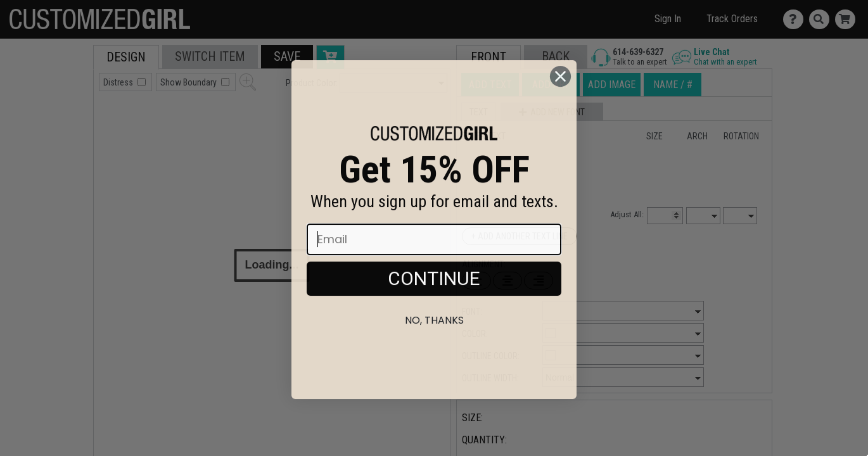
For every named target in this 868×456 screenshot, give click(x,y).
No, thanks (434, 349)
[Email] (434, 268)
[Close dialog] (560, 105)
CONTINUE (434, 307)
